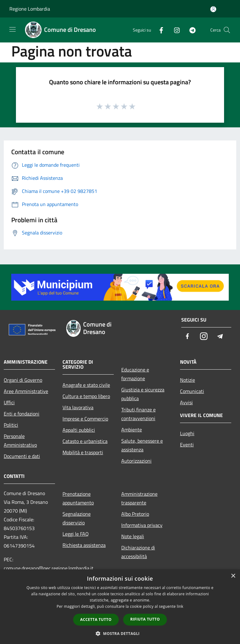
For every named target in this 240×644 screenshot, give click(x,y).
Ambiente (132, 430)
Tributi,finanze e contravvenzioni (138, 414)
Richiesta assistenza (84, 545)
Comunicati (192, 391)
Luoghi (187, 433)
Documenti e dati (22, 456)
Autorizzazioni (136, 461)
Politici (11, 425)
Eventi (187, 445)
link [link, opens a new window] (180, 606)
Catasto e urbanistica (85, 441)
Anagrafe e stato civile (86, 385)
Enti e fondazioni (22, 414)
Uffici (9, 402)
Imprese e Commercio (85, 419)
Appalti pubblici (79, 430)
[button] (120, 633)
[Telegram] (190, 30)
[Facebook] (159, 30)
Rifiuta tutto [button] (145, 619)
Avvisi (186, 402)
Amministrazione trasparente (139, 498)
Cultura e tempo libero (86, 396)
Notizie (187, 380)
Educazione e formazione (135, 374)
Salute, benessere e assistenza (142, 445)
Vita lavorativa (78, 407)
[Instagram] (174, 30)
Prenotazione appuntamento (78, 498)
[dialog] (120, 607)
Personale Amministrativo (20, 440)
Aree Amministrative (26, 391)
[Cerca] (227, 30)
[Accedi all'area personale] (213, 9)
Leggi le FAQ (76, 534)
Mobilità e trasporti (83, 452)
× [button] (233, 576)
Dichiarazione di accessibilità (138, 552)
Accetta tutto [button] (96, 619)
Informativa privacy (142, 525)
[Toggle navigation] (12, 29)
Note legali (133, 536)
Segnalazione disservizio (77, 518)
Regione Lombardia (30, 9)
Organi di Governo (23, 380)
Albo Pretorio (135, 514)
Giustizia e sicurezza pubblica (143, 394)
